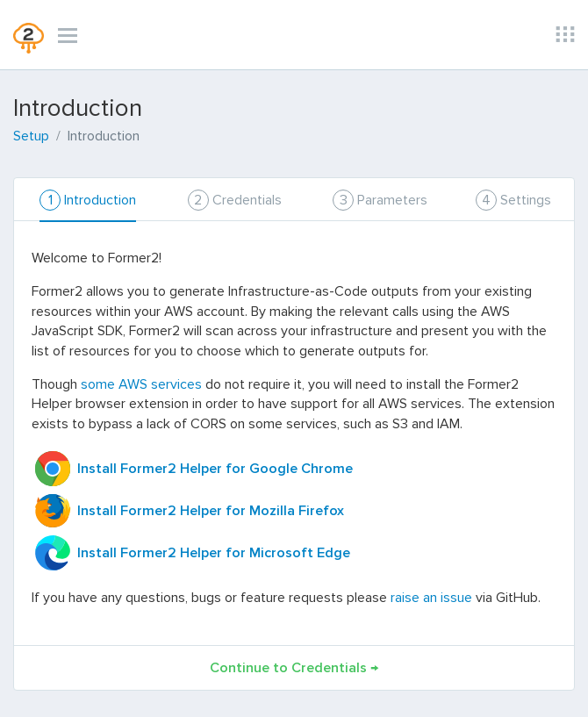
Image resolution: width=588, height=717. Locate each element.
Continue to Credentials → (294, 668)
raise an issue (431, 598)
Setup (31, 136)
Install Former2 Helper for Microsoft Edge (212, 553)
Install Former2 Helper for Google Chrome (213, 469)
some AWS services (141, 384)
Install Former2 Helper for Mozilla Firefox (209, 511)
